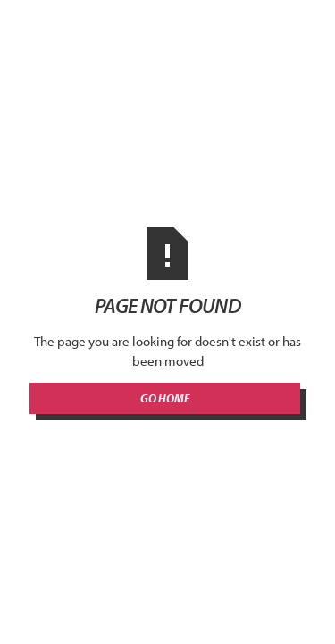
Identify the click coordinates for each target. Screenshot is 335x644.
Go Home (165, 398)
